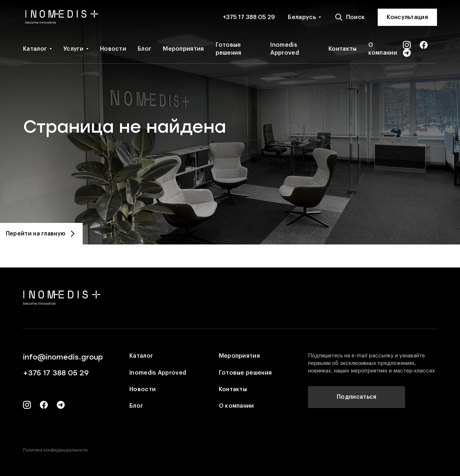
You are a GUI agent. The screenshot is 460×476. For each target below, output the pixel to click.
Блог (144, 49)
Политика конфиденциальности (55, 450)
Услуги (73, 49)
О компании (383, 49)
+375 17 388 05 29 (249, 17)
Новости (113, 49)
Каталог (35, 49)
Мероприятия (183, 49)
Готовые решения (229, 49)
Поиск (350, 17)
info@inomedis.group (63, 357)
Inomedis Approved (284, 49)
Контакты (342, 49)
